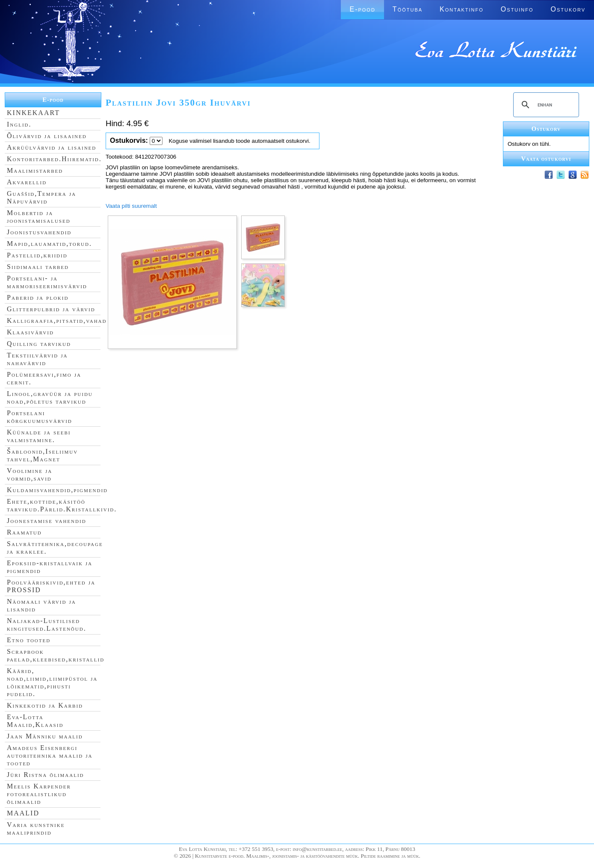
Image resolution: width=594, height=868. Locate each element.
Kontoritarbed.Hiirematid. (54, 159)
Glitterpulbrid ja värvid (51, 309)
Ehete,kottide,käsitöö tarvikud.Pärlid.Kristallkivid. (62, 505)
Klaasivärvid (30, 332)
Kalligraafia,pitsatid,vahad (57, 320)
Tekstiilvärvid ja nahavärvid (37, 359)
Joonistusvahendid (39, 232)
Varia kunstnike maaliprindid (36, 828)
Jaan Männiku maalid (45, 736)
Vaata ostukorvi (546, 159)
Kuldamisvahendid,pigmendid (57, 490)
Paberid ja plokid (38, 297)
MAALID (23, 813)
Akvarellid (27, 182)
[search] (545, 105)
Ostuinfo (517, 9)
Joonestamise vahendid (47, 521)
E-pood (362, 9)
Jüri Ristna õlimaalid (46, 775)
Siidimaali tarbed (38, 267)
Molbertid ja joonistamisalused (39, 217)
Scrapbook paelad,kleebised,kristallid (56, 655)
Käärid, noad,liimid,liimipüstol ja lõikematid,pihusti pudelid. (52, 682)
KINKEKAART (33, 113)
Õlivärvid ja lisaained (47, 136)
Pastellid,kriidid (37, 255)
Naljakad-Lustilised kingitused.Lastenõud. (47, 624)
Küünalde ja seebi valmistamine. (39, 436)
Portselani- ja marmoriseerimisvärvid (47, 282)
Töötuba (408, 9)
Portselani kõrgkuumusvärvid (40, 417)
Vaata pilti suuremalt (131, 206)
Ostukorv (568, 9)
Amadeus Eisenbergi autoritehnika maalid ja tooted (50, 755)
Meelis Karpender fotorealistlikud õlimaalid (39, 794)
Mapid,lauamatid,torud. (49, 244)
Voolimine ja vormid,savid (30, 474)
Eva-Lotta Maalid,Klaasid (35, 721)
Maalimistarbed (35, 170)
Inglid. (19, 124)
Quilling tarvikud (39, 344)
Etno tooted (29, 640)
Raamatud (24, 532)
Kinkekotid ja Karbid (45, 705)
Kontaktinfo (462, 9)
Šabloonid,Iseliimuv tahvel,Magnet (42, 455)
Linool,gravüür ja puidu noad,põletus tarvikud (50, 397)
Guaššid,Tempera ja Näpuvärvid (41, 197)
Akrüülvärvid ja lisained (52, 147)
